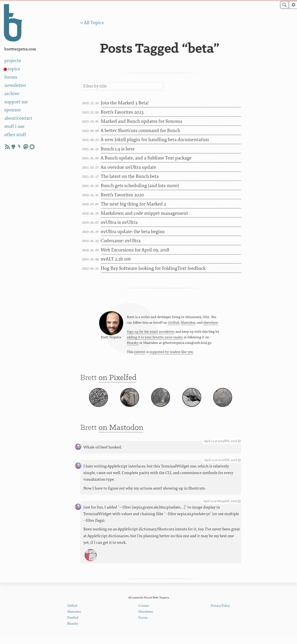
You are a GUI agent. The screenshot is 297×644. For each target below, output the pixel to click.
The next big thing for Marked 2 (133, 204)
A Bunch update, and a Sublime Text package (146, 158)
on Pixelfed (118, 380)
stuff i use (14, 126)
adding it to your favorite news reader (155, 338)
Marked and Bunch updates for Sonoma (141, 121)
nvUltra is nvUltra (119, 222)
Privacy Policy (220, 613)
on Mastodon (121, 435)
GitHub (174, 323)
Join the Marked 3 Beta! (125, 103)
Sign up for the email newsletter (150, 333)
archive (12, 94)
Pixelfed (73, 625)
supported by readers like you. (172, 353)
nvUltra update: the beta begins (133, 232)
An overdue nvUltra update (128, 167)
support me (16, 102)
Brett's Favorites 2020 (122, 195)
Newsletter (146, 619)
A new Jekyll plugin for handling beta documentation (155, 140)
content (140, 353)
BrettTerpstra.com (20, 49)
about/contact (18, 118)
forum (11, 77)
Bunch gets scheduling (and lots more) (140, 186)
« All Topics (92, 23)
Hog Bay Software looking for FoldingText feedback (153, 268)
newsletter (15, 85)
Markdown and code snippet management (144, 213)
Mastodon (188, 323)
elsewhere (211, 323)
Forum (143, 625)
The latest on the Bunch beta (130, 176)
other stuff (15, 135)
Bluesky (133, 344)
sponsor (13, 110)
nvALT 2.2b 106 (116, 259)
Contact (144, 613)
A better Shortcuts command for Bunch (140, 131)
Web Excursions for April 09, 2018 (135, 250)
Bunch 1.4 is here (118, 149)
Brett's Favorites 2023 (122, 112)
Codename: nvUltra (121, 241)
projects (13, 61)
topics (14, 69)
